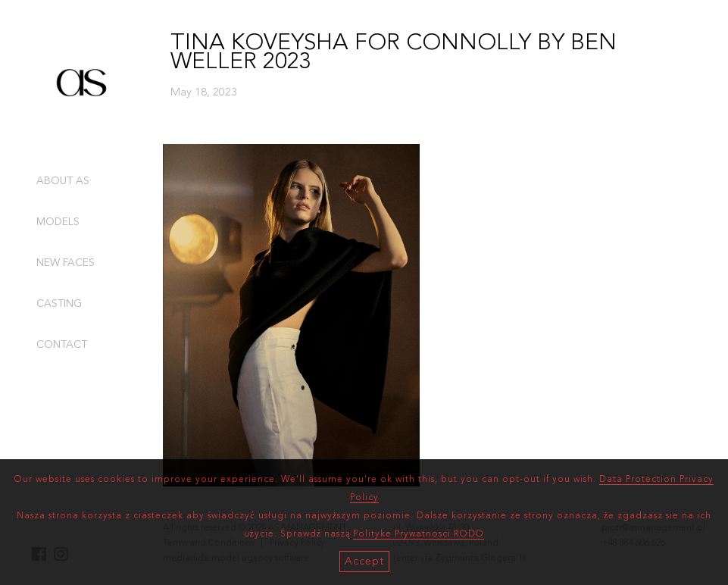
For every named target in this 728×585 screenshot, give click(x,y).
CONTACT (62, 345)
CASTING (59, 304)
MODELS (58, 222)
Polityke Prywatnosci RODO (419, 534)
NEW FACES (66, 263)
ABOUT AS (63, 181)
